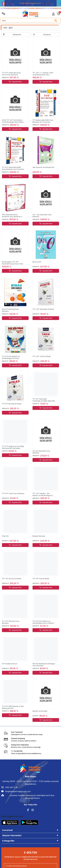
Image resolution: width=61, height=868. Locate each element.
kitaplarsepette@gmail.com (16, 791)
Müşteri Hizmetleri (12, 835)
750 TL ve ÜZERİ (26, 8)
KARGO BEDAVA (14, 8)
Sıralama (47, 35)
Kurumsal (7, 830)
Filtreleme (17, 35)
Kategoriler (8, 841)
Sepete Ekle (15, 82)
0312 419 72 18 (9, 787)
